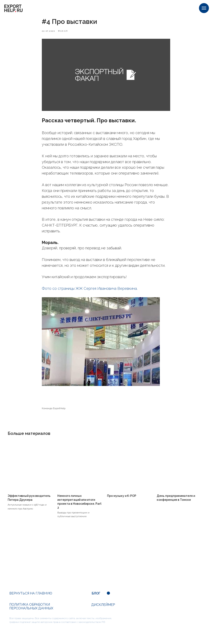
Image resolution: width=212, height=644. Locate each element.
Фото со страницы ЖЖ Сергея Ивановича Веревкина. (90, 291)
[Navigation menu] (204, 8)
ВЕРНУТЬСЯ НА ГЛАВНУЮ (31, 598)
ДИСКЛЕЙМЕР (103, 609)
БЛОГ (96, 598)
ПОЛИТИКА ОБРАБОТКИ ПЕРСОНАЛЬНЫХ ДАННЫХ (31, 611)
